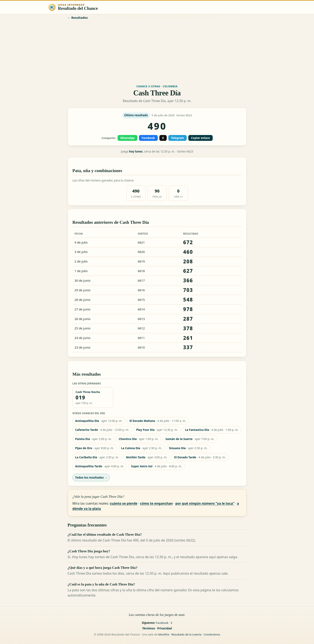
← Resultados (78, 18)
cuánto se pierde (123, 503)
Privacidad (165, 628)
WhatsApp (127, 138)
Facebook (148, 138)
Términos (149, 628)
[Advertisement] (157, 52)
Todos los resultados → (91, 477)
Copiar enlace (200, 138)
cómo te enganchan (156, 503)
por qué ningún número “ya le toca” (205, 503)
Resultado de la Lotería (186, 634)
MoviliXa (164, 634)
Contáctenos (212, 634)
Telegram (177, 138)
